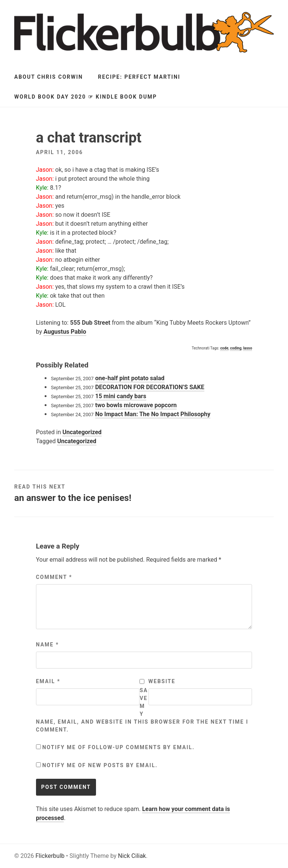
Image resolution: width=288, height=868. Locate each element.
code (224, 348)
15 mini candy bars (121, 396)
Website (162, 681)
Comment (54, 577)
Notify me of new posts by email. (100, 765)
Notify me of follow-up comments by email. (119, 747)
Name (47, 645)
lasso (247, 348)
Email (48, 681)
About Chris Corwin (49, 77)
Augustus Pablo (65, 332)
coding (235, 348)
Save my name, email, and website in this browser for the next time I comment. (142, 710)
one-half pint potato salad (130, 378)
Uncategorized (82, 432)
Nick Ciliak (132, 856)
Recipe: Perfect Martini (139, 77)
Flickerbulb (50, 856)
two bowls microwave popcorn (136, 405)
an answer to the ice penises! (73, 498)
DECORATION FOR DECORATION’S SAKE (150, 387)
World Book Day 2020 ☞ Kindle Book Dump (85, 97)
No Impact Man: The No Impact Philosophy (153, 414)
